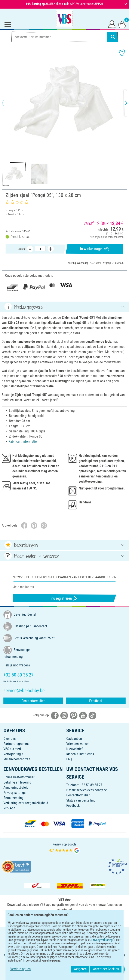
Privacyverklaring (78, 943)
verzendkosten (116, 237)
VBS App (9, 808)
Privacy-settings (14, 793)
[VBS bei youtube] (83, 715)
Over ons (10, 739)
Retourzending (13, 798)
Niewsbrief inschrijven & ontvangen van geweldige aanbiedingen (64, 577)
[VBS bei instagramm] (64, 715)
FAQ (69, 759)
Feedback (96, 701)
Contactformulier (33, 701)
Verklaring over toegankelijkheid (26, 803)
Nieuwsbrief (75, 749)
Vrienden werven (78, 744)
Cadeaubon (74, 739)
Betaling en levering (17, 782)
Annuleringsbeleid (16, 787)
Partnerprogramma (16, 744)
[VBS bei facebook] (55, 715)
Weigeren (85, 969)
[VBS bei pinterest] (74, 715)
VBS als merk (13, 749)
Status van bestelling (81, 800)
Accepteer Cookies (111, 969)
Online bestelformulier (19, 777)
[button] (6, 103)
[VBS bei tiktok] (92, 715)
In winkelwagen (95, 249)
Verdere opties (15, 969)
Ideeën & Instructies (80, 754)
